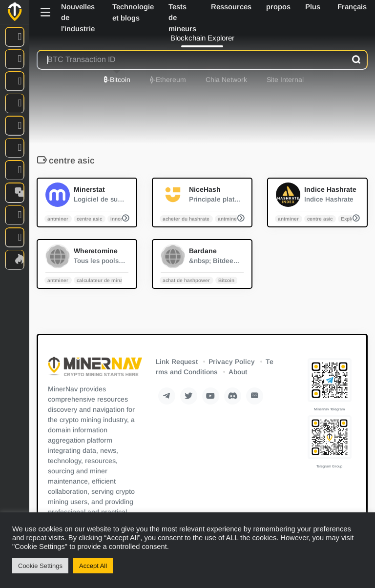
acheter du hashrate (186, 218)
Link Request (177, 362)
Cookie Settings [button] (40, 566)
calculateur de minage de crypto (114, 280)
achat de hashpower (186, 280)
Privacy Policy (232, 362)
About (238, 372)
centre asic (89, 218)
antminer (58, 218)
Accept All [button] (93, 566)
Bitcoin (226, 280)
